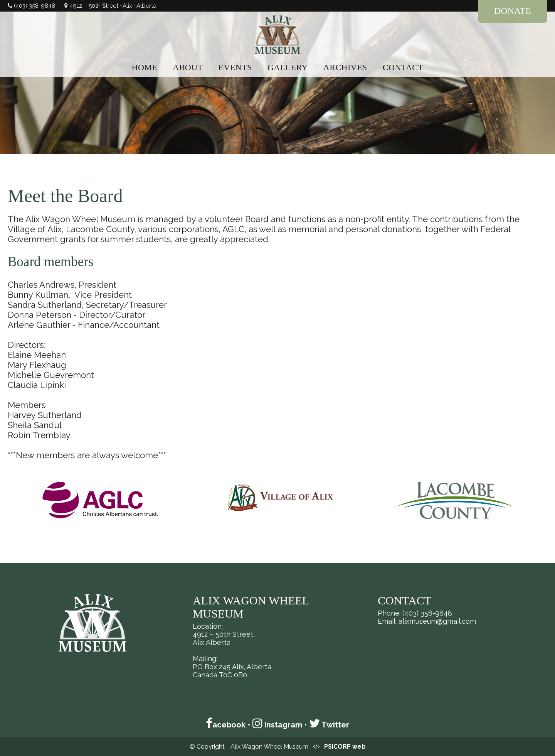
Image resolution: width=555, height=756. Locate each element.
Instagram (277, 725)
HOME (145, 67)
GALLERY (288, 67)
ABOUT (188, 67)
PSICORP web (345, 747)
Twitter (329, 725)
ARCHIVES (345, 67)
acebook (226, 725)
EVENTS (235, 67)
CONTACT (403, 67)
